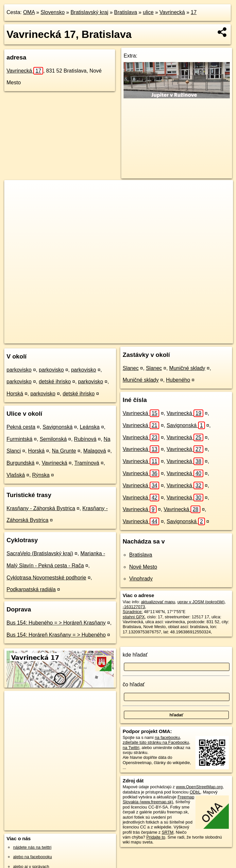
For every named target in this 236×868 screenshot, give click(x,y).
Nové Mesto (143, 567)
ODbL (195, 792)
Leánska (90, 427)
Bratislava (126, 12)
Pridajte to (156, 837)
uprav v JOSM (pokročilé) (201, 602)
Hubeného (178, 380)
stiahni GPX (134, 617)
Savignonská (58, 427)
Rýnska (41, 475)
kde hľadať (135, 655)
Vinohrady (141, 579)
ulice (148, 12)
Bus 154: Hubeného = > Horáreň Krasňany (56, 623)
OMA (29, 12)
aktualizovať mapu (158, 602)
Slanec (131, 368)
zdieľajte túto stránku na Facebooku (156, 742)
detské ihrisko (55, 382)
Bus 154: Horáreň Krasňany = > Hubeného (56, 635)
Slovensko (53, 12)
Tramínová (87, 463)
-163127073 (134, 607)
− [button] (16, 201)
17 (194, 12)
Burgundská (20, 463)
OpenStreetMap (107, 338)
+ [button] (16, 191)
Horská (15, 394)
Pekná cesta (21, 427)
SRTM (168, 832)
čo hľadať (134, 684)
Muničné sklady (187, 368)
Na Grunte (64, 451)
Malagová (95, 451)
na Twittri (131, 748)
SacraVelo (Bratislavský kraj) (40, 553)
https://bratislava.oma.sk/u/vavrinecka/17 (197, 338)
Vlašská (16, 475)
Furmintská (19, 439)
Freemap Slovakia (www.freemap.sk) (158, 799)
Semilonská (53, 439)
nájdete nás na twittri (32, 847)
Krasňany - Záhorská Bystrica (41, 508)
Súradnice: (133, 612)
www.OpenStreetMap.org (199, 787)
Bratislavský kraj (90, 12)
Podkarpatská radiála (31, 589)
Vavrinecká (172, 12)
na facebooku (167, 737)
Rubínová (85, 439)
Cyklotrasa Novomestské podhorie (46, 578)
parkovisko (19, 370)
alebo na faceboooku (33, 857)
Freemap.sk (141, 338)
